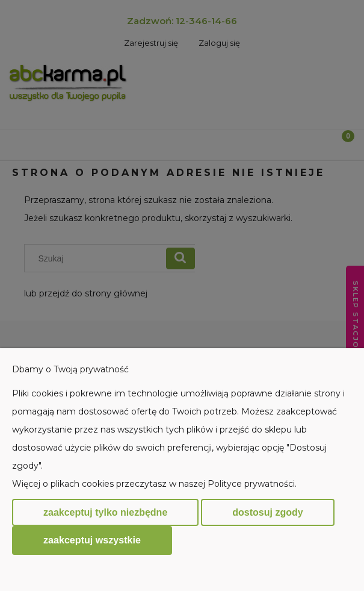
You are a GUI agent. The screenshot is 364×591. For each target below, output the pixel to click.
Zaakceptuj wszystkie (92, 540)
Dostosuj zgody (267, 512)
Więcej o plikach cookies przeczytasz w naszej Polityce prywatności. (154, 484)
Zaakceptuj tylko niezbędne (105, 512)
